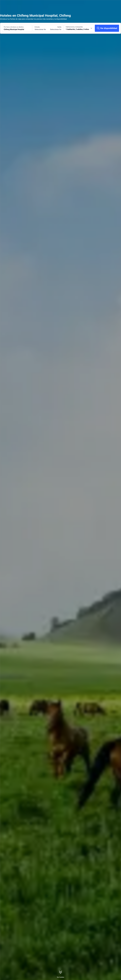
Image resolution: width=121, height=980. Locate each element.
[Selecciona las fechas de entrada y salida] (40, 28)
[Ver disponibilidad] (107, 28)
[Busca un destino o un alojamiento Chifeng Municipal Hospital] (17, 28)
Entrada (37, 27)
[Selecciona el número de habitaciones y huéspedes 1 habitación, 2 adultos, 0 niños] (79, 28)
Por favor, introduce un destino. (14, 27)
